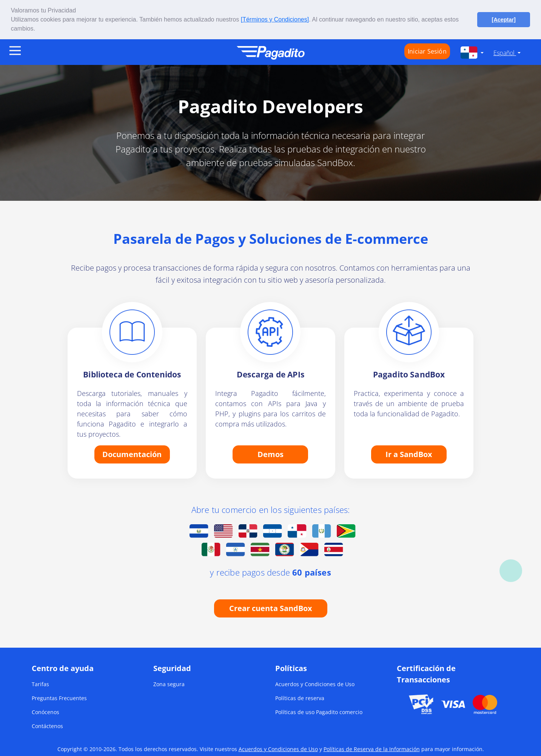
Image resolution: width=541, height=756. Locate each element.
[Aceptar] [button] (504, 20)
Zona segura (169, 684)
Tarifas (40, 684)
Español (505, 53)
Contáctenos (47, 726)
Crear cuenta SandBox (271, 608)
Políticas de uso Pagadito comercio (319, 712)
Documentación (132, 454)
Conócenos (45, 712)
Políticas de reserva (300, 698)
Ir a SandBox (409, 454)
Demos (270, 454)
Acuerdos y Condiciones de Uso (315, 684)
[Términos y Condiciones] (275, 19)
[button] (38, 29)
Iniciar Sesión (427, 51)
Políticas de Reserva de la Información (372, 749)
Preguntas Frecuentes (59, 698)
